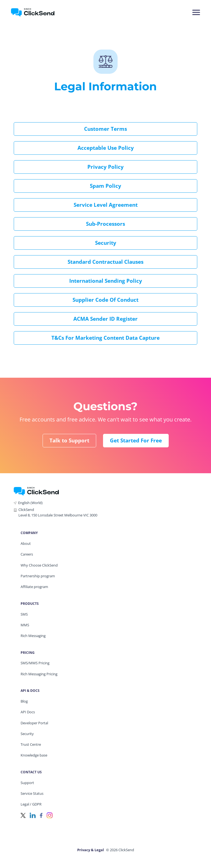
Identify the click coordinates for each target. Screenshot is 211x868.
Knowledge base (34, 755)
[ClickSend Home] (36, 491)
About (26, 543)
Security (106, 243)
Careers (27, 554)
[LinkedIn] (33, 815)
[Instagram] (50, 815)
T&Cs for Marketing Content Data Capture (105, 338)
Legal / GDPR (31, 804)
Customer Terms (105, 129)
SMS (24, 614)
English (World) (30, 503)
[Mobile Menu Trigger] (196, 12)
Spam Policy (105, 186)
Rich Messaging (33, 636)
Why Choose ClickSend (39, 565)
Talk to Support (69, 440)
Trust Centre (31, 744)
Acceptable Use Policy (106, 148)
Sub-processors (105, 224)
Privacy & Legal (91, 850)
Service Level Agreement (106, 205)
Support (27, 783)
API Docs (28, 712)
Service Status (32, 793)
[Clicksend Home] (42, 12)
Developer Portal (34, 723)
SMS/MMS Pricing (35, 663)
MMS (25, 625)
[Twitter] (23, 815)
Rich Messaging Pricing (39, 674)
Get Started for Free (136, 440)
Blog (24, 701)
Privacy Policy (105, 167)
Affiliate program (34, 587)
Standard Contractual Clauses (105, 262)
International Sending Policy (106, 281)
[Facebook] (41, 815)
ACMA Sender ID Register (105, 319)
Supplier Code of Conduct (105, 300)
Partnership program (38, 576)
